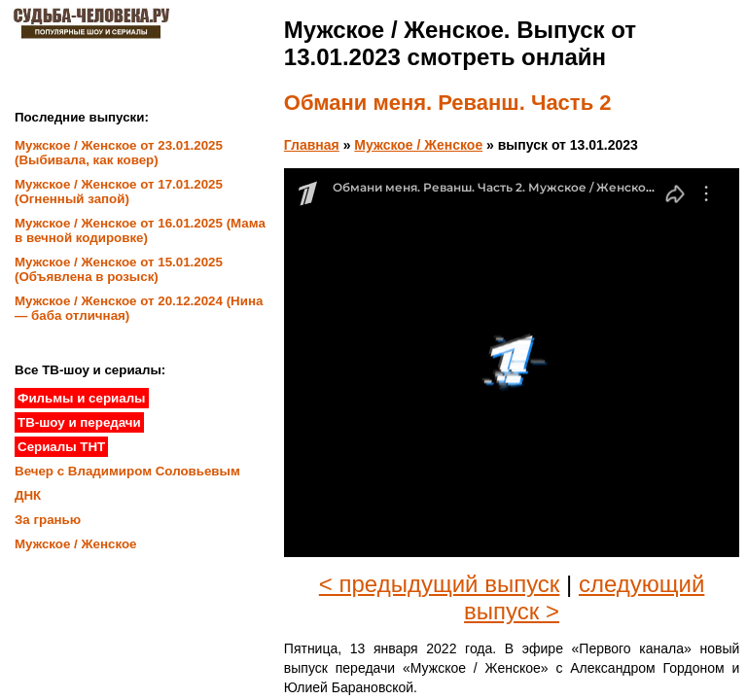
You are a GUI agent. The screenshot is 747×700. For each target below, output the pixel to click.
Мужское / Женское (418, 145)
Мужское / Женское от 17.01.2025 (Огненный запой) (119, 192)
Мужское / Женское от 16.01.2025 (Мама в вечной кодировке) (140, 230)
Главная (312, 145)
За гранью (48, 520)
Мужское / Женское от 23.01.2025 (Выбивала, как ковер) (119, 153)
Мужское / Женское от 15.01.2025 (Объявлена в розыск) (119, 269)
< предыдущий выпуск (440, 584)
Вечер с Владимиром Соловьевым (127, 471)
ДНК (28, 495)
